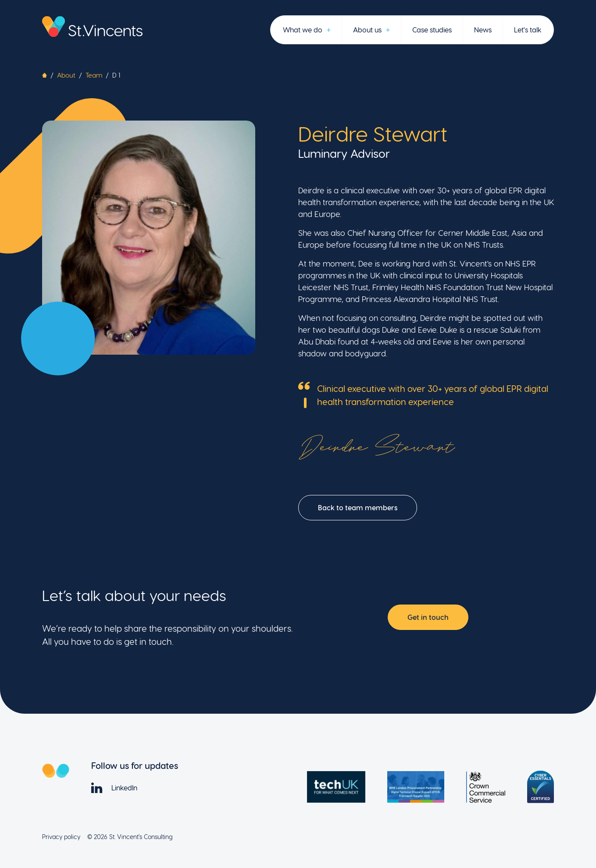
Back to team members (358, 507)
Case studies (432, 30)
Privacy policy (61, 837)
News (483, 30)
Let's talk (528, 30)
